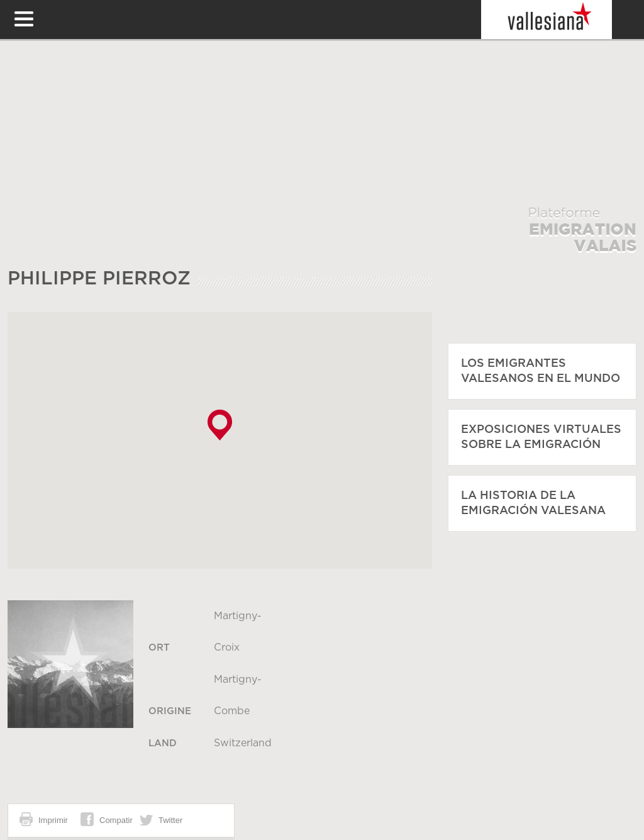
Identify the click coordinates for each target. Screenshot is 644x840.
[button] (220, 425)
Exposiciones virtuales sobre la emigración (541, 437)
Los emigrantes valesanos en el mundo (541, 371)
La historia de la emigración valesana (533, 503)
